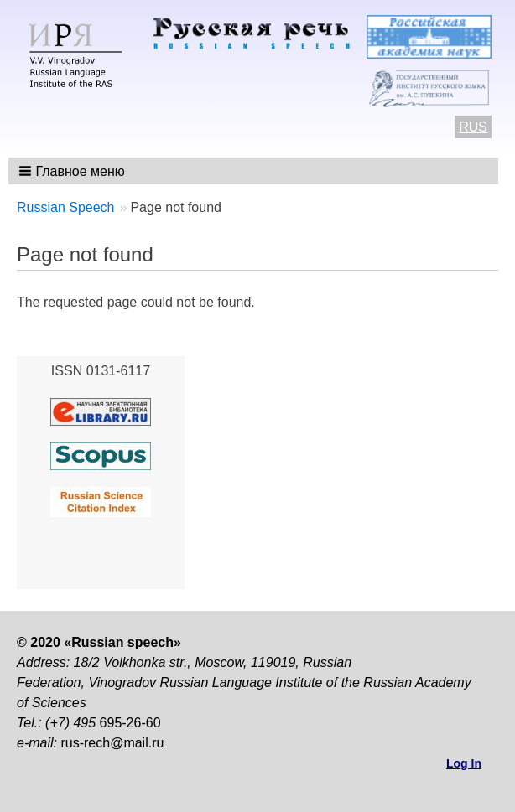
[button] (73, 171)
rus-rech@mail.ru (112, 743)
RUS (473, 127)
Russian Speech (66, 207)
